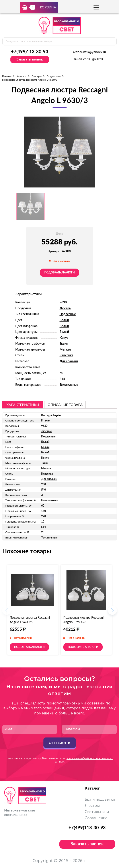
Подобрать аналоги (59, 273)
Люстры (37, 76)
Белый (64, 320)
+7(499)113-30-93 (30, 52)
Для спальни (69, 361)
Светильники (97, 812)
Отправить (59, 743)
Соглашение (96, 818)
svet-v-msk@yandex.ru (89, 52)
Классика (66, 355)
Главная (7, 76)
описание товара (65, 405)
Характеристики (23, 405)
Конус (64, 338)
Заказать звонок (30, 59)
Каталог (21, 76)
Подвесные (54, 76)
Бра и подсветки (100, 800)
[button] (112, 612)
